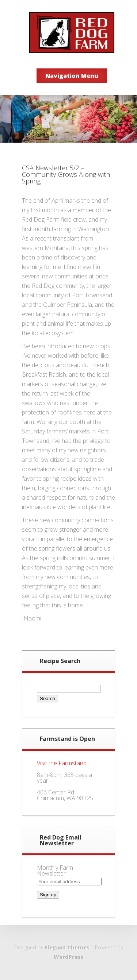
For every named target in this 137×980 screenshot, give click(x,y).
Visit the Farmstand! (62, 763)
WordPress (69, 957)
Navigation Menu (72, 76)
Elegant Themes (67, 947)
